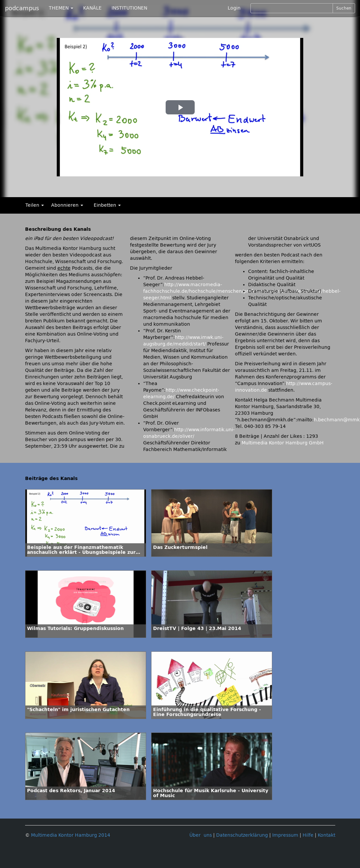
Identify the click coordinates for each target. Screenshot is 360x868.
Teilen (35, 205)
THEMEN (61, 8)
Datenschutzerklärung (242, 835)
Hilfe (308, 835)
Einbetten (107, 205)
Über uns (201, 835)
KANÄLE (92, 8)
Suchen (344, 8)
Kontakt (327, 835)
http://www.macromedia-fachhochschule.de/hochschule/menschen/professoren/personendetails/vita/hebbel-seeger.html (242, 291)
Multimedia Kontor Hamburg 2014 (71, 835)
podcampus (22, 8)
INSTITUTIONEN (129, 8)
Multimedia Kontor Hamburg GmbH (283, 443)
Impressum (285, 835)
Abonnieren (67, 205)
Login (234, 8)
